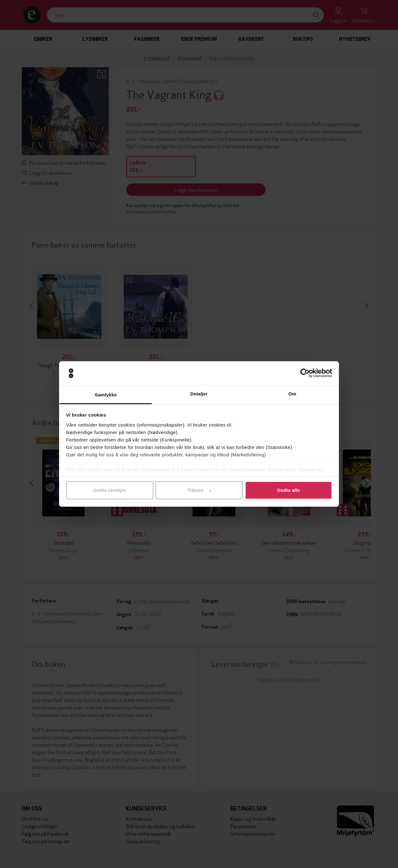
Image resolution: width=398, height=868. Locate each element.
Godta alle (289, 490)
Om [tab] (292, 394)
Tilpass (199, 490)
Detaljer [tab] (199, 394)
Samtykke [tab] (106, 395)
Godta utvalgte (109, 490)
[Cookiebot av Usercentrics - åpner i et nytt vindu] (305, 373)
